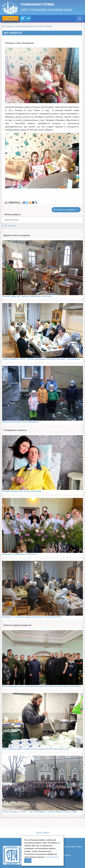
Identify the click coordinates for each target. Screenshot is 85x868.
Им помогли (46, 26)
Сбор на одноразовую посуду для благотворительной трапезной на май (35, 749)
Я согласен (29, 860)
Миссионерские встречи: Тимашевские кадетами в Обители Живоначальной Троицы (42, 686)
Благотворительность (27, 26)
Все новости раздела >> (66, 210)
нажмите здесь (52, 857)
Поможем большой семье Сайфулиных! (21, 422)
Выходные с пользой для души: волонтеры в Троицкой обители (32, 617)
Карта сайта (43, 833)
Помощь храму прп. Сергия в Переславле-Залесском (27, 296)
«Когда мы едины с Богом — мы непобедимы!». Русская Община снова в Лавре (40, 812)
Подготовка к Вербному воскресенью (20, 554)
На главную (8, 26)
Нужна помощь (11, 220)
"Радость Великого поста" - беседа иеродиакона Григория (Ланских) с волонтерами (41, 359)
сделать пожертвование (10, 18)
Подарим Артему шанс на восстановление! (22, 491)
